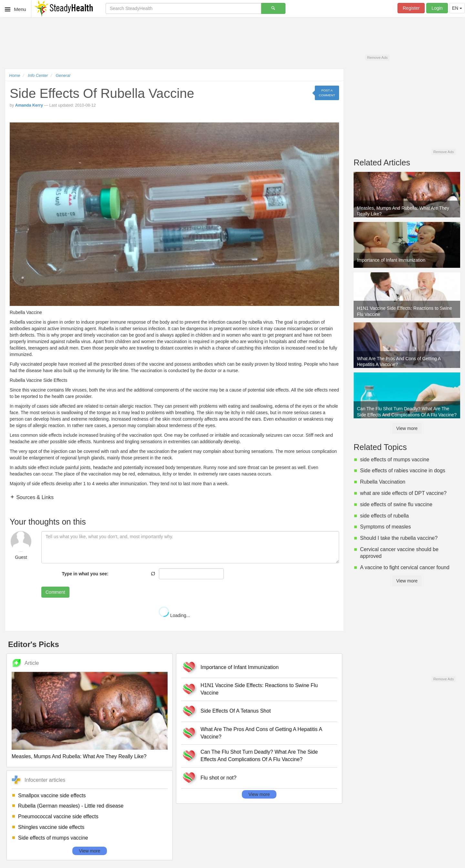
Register (411, 8)
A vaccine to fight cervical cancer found (405, 567)
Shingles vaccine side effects (51, 827)
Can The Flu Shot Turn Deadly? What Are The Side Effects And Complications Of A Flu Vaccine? (259, 756)
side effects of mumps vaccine (395, 460)
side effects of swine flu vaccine (396, 504)
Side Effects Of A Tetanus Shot (236, 711)
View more (90, 851)
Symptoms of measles (385, 527)
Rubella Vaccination (383, 482)
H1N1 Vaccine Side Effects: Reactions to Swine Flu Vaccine (259, 689)
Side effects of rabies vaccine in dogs (403, 471)
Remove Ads (377, 58)
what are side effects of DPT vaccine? (403, 493)
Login (437, 8)
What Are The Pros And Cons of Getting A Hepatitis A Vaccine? (261, 733)
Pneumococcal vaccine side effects (58, 816)
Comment (55, 592)
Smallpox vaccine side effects (52, 795)
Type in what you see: (85, 574)
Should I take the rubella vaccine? (399, 538)
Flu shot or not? (218, 778)
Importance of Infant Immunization (240, 667)
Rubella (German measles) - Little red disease (71, 806)
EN (457, 8)
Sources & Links (34, 497)
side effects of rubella (384, 516)
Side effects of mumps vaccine (53, 838)
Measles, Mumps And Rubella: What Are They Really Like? (79, 756)
